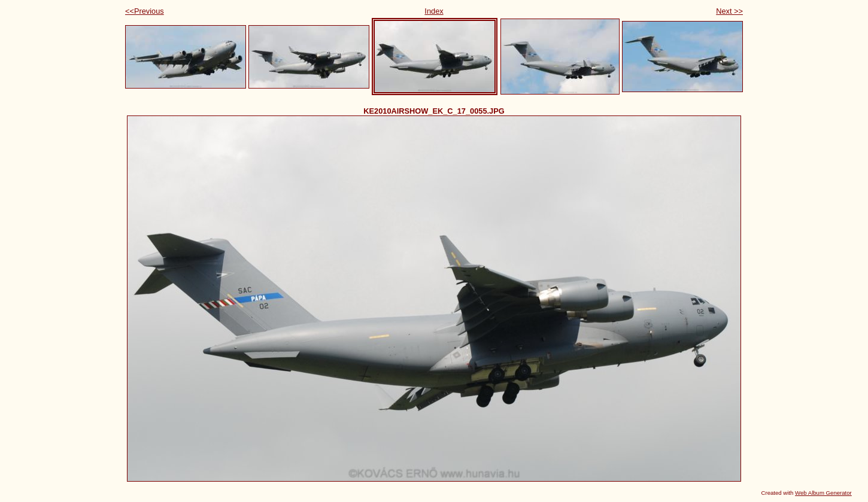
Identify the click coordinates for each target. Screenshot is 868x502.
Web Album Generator (823, 493)
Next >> (729, 11)
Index (434, 11)
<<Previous (145, 11)
